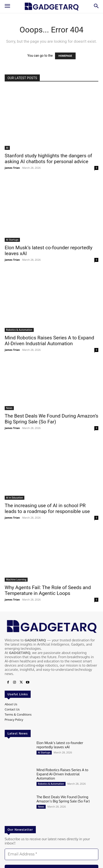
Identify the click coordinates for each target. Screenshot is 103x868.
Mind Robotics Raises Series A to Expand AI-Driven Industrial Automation (49, 341)
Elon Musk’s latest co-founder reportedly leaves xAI (60, 745)
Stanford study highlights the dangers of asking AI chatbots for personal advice (48, 159)
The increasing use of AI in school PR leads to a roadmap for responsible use (47, 508)
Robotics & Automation (19, 330)
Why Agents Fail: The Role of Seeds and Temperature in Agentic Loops (48, 590)
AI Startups (12, 240)
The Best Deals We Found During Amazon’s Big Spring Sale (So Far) (51, 419)
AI (7, 148)
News (9, 408)
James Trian (12, 168)
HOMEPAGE (65, 56)
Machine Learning (16, 580)
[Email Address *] (51, 854)
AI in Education (15, 498)
